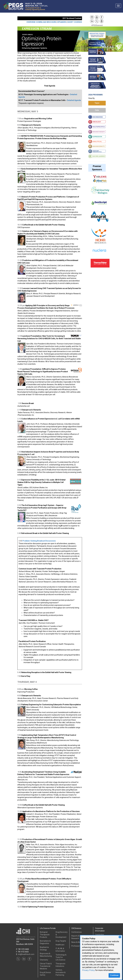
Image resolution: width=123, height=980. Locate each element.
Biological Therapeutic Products (45, 935)
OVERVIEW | (31, 22)
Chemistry (44, 960)
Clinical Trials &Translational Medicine (46, 966)
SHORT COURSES (75, 22)
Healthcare (60, 945)
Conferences (77, 932)
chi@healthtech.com (26, 954)
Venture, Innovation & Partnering (61, 972)
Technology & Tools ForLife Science (61, 957)
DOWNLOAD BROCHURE (46, 22)
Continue (114, 975)
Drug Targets (61, 941)
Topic (97, 103)
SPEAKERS (62, 22)
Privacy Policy (88, 970)
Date (97, 110)
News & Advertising (79, 942)
